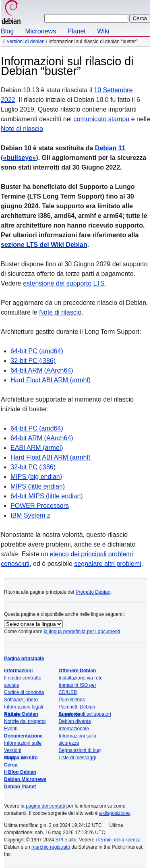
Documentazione (23, 736)
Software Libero (21, 700)
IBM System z (30, 515)
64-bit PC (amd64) (37, 351)
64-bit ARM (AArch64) (42, 370)
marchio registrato (51, 847)
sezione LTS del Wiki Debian (44, 245)
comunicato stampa (102, 119)
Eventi (11, 729)
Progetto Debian (93, 592)
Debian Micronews (25, 779)
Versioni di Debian (26, 41)
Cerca (11, 765)
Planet (76, 31)
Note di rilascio (22, 129)
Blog (7, 31)
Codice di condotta (24, 692)
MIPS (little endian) (38, 486)
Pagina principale (24, 659)
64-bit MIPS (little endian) (47, 496)
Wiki (103, 31)
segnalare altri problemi (108, 564)
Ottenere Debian (78, 671)
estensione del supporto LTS (64, 283)
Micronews (40, 31)
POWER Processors (40, 506)
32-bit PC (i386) (33, 361)
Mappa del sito (21, 758)
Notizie (12, 714)
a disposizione (114, 813)
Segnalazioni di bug (80, 750)
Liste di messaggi (78, 758)
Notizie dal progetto (25, 721)
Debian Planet (20, 787)
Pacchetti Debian (77, 707)
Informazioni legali (24, 707)
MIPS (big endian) (36, 477)
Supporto (69, 714)
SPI (59, 840)
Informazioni (18, 671)
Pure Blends (72, 700)
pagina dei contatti (45, 806)
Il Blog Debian (20, 772)
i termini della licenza (118, 840)
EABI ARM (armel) (37, 448)
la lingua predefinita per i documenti (82, 632)
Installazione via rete (81, 678)
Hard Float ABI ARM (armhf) (51, 380)
